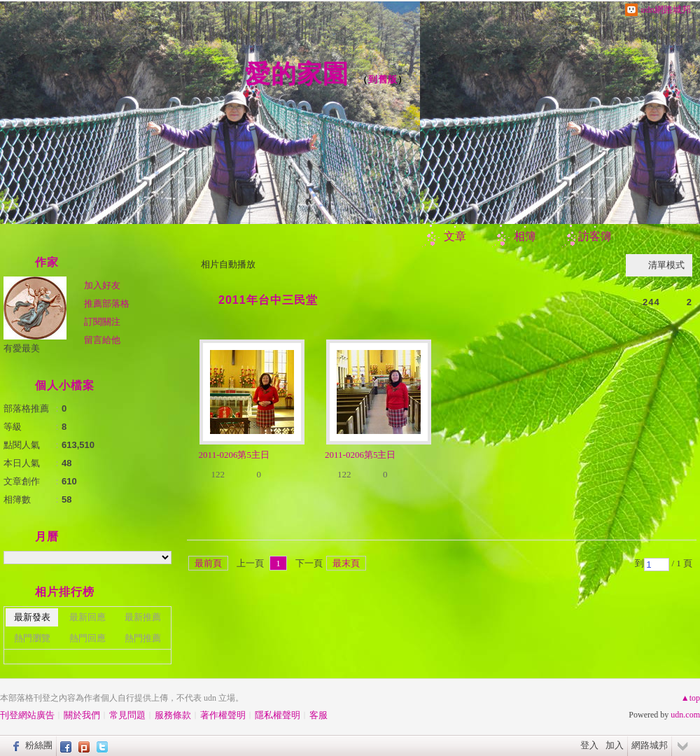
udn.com (685, 715)
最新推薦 (143, 617)
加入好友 (102, 285)
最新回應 (87, 617)
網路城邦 (650, 745)
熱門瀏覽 (32, 638)
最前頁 (208, 563)
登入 (589, 745)
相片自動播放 (228, 264)
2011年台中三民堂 (268, 300)
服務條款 (173, 715)
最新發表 (32, 617)
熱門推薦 (143, 638)
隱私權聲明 (278, 715)
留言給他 (102, 340)
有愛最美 (22, 348)
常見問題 (127, 715)
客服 (318, 715)
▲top (691, 698)
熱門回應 (87, 638)
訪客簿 (595, 236)
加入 (615, 745)
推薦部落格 (107, 303)
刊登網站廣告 (27, 715)
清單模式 (666, 265)
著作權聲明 (223, 715)
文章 (455, 236)
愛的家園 (297, 74)
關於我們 (82, 715)
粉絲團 (39, 745)
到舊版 (383, 79)
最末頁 (346, 563)
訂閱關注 (102, 322)
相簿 (525, 236)
